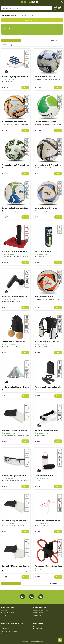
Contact (4, 610)
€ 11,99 (38, 174)
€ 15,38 (38, 87)
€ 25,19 (5, 87)
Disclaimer (36, 618)
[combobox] (24, 8)
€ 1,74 (38, 532)
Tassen (3, 634)
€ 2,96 (38, 396)
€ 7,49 (38, 307)
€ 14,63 (5, 131)
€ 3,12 (5, 486)
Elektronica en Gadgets (9, 631)
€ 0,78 (38, 577)
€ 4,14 (5, 396)
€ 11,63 (5, 217)
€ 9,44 (5, 262)
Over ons (4, 615)
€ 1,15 (4, 577)
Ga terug (5, 15)
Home (13, 15)
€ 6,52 (38, 353)
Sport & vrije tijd (22, 15)
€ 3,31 (37, 441)
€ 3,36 (5, 441)
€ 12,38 (38, 131)
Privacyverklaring (39, 613)
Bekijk (25, 87)
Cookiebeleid (37, 615)
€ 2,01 (5, 532)
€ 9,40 (38, 262)
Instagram (38, 626)
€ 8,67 (5, 307)
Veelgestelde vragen (8, 613)
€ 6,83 (5, 353)
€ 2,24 (38, 486)
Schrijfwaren (5, 629)
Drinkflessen (5, 626)
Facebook (38, 629)
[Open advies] (60, 640)
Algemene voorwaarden (41, 610)
